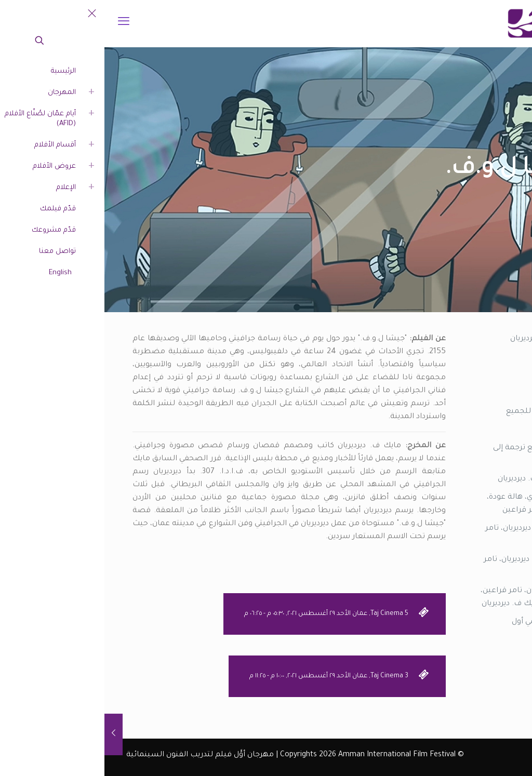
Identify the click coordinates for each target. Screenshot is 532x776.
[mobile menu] (19, 23)
